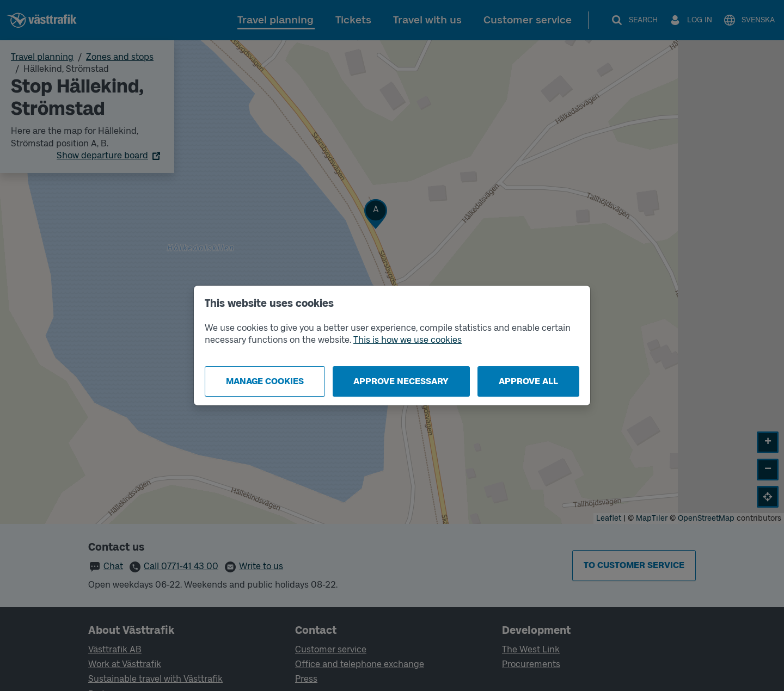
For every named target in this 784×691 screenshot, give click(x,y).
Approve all (528, 381)
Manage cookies (265, 381)
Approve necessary (401, 381)
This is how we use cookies (408, 340)
